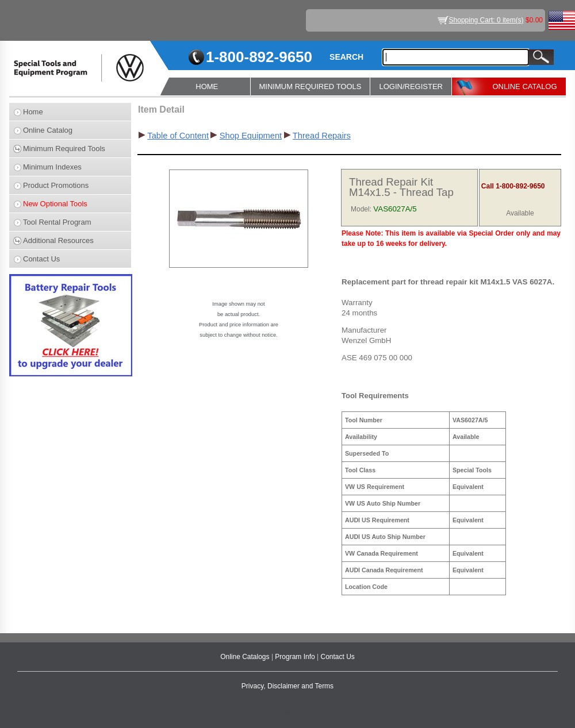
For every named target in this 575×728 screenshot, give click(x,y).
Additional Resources (58, 240)
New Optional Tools (55, 204)
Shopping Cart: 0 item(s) (486, 20)
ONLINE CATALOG (524, 86)
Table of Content (178, 136)
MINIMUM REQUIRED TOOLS (310, 86)
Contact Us (41, 259)
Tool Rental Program (57, 222)
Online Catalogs (246, 657)
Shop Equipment (251, 136)
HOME (207, 86)
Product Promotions (56, 185)
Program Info (296, 657)
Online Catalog (48, 130)
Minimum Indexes (52, 167)
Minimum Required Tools (64, 149)
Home (33, 112)
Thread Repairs (322, 136)
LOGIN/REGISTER (411, 86)
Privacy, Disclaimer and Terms (287, 686)
